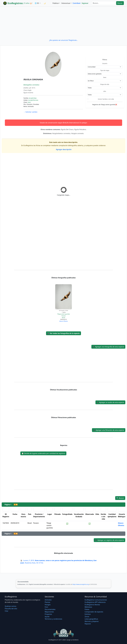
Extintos (88, 614)
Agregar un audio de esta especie (110, 402)
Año (105, 91)
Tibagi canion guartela (63, 314)
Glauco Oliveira (63, 321)
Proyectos (48, 614)
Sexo (105, 77)
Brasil (63, 318)
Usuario (105, 63)
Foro (46, 607)
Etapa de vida (105, 84)
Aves (29, 102)
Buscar (120, 3)
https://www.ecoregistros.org (81, 584)
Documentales (50, 609)
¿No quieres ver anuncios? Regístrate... (63, 40)
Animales (48, 600)
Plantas (47, 602)
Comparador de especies (94, 612)
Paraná (63, 316)
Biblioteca (88, 607)
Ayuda (47, 617)
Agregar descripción (64, 149)
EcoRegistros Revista (92, 605)
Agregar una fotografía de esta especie (108, 347)
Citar (7, 611)
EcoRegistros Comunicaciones (96, 600)
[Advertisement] (63, 23)
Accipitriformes (33, 100)
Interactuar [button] (66, 3)
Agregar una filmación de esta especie (109, 430)
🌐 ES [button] (37, 3)
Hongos (48, 605)
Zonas (87, 617)
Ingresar (85, 3)
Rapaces (88, 624)
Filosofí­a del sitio (11, 609)
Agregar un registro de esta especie (109, 540)
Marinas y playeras (92, 621)
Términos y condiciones (53, 619)
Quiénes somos (11, 606)
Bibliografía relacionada (63, 553)
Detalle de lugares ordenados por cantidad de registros (43, 453)
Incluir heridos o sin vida (106, 99)
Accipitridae (33, 98)
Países (87, 609)
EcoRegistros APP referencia (95, 602)
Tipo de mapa (105, 70)
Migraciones (49, 612)
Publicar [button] (56, 3)
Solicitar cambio (30, 112)
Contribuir (77, 3)
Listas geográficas (91, 619)
